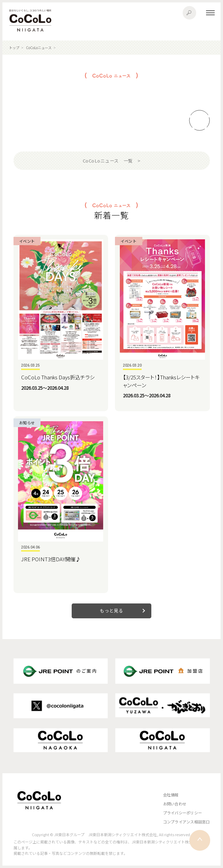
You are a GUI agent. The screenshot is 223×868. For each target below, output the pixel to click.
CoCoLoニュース (39, 48)
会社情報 (171, 795)
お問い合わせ (175, 804)
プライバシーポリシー (182, 813)
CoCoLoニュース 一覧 (108, 161)
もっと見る (111, 611)
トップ (14, 48)
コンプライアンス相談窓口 (186, 822)
